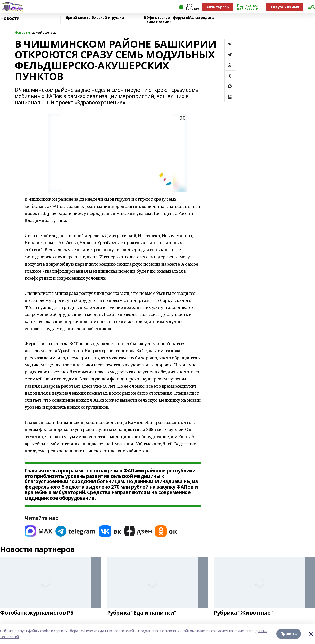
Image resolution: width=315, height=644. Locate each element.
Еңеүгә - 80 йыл (285, 7)
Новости (10, 18)
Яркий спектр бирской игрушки (95, 18)
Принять (289, 634)
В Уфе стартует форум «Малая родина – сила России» (179, 20)
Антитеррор (217, 7)
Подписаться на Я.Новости (248, 7)
